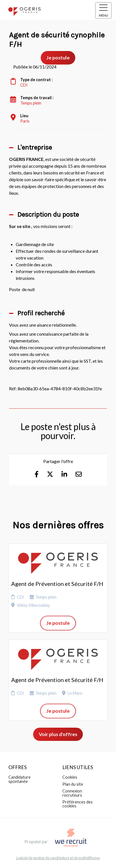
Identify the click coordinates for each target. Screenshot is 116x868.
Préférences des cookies (78, 804)
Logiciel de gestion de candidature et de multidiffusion (58, 858)
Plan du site (73, 784)
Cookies (70, 777)
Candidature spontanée (20, 779)
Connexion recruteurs (72, 793)
